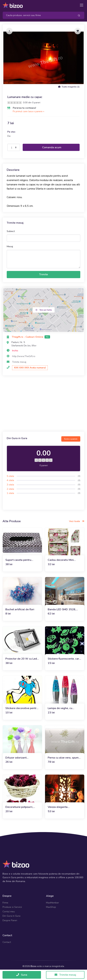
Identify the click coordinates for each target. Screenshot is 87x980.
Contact (7, 942)
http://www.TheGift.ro (24, 356)
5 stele (10, 476)
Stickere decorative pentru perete (22, 708)
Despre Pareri (10, 920)
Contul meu (9, 912)
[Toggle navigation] (82, 5)
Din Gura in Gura (11, 916)
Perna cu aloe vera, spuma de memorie (64, 758)
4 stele (10, 480)
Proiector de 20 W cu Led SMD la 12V (21, 659)
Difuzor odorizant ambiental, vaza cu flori (20, 758)
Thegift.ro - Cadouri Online (28, 337)
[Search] (38, 15)
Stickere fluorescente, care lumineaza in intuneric (64, 659)
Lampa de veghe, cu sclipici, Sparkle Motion (62, 708)
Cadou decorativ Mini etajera (61, 560)
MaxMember (52, 903)
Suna (22, 975)
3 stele (10, 485)
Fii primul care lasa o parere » (28, 111)
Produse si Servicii (12, 907)
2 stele (10, 489)
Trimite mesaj (19, 362)
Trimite (43, 274)
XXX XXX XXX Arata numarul (30, 368)
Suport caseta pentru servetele (18, 560)
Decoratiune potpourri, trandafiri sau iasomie (19, 807)
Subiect (11, 231)
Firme (5, 903)
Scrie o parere (71, 439)
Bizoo (34, 966)
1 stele (10, 493)
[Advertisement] (43, 404)
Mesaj (10, 246)
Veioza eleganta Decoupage (58, 807)
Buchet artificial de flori (20, 609)
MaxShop (51, 907)
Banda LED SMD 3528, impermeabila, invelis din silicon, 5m (63, 610)
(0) (79, 476)
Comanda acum (52, 147)
